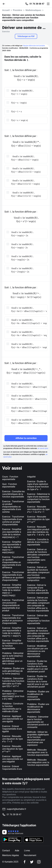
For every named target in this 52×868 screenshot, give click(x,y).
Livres (27, 851)
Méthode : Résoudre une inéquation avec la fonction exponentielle (38, 762)
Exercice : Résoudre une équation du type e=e (12, 749)
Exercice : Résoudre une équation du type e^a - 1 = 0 (12, 739)
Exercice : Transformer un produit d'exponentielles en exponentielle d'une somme (13, 507)
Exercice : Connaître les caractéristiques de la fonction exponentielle (13, 494)
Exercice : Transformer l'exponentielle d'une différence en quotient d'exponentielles (13, 576)
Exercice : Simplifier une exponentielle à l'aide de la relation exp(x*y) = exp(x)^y (12, 632)
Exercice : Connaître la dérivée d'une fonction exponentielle (38, 542)
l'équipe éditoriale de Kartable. (34, 46)
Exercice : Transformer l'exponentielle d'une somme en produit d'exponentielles (13, 521)
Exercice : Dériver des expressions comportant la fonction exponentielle (38, 619)
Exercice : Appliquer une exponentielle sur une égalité (13, 719)
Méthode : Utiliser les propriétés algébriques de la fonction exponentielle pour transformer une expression (38, 738)
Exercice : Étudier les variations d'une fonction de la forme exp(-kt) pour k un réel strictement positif (38, 682)
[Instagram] (39, 862)
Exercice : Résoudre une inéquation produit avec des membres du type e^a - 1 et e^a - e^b (38, 531)
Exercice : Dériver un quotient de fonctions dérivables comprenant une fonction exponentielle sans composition (38, 574)
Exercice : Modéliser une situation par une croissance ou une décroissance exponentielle (38, 651)
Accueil (6, 10)
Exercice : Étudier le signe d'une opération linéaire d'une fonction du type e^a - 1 (38, 485)
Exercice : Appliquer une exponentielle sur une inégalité (13, 759)
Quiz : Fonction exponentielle (10, 485)
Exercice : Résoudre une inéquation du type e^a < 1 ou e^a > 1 (38, 509)
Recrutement (30, 855)
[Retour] (5, 4)
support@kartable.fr (16, 809)
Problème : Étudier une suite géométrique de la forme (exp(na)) (13, 671)
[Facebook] (25, 862)
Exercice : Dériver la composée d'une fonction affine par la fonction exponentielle (38, 589)
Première (18, 10)
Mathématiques (33, 10)
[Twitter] (32, 862)
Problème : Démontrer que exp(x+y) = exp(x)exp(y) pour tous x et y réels (13, 695)
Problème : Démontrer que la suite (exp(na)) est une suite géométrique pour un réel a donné (13, 658)
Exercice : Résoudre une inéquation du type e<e (38, 519)
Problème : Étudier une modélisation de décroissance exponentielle (38, 708)
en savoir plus (43, 448)
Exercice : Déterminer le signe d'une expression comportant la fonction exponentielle (38, 498)
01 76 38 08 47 (37, 4)
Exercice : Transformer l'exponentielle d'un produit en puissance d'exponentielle (13, 619)
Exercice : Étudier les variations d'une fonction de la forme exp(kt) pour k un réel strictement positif (37, 666)
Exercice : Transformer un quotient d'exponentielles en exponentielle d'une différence (13, 562)
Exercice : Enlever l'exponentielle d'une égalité (12, 729)
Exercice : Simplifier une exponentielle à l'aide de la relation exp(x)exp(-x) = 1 (12, 533)
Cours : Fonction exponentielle (10, 478)
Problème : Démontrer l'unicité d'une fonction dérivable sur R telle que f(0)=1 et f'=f (13, 682)
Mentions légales (11, 855)
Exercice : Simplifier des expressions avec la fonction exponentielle (13, 644)
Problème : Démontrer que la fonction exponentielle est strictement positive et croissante (38, 722)
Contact (6, 851)
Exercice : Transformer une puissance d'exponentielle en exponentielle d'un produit (13, 605)
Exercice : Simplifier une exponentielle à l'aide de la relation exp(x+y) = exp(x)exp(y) (12, 547)
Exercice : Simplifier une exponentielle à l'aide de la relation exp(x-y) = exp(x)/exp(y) (12, 590)
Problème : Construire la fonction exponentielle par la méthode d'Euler (13, 708)
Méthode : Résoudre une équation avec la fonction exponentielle (38, 752)
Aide (17, 851)
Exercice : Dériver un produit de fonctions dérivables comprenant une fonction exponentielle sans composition (38, 556)
